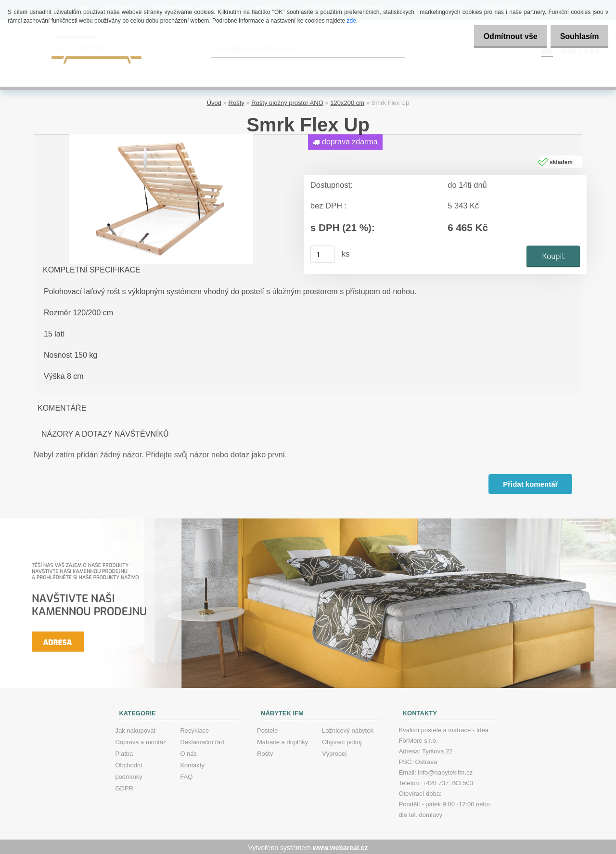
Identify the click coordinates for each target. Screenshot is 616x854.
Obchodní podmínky (128, 769)
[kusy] (323, 253)
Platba (124, 752)
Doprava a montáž (141, 740)
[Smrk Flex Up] (161, 136)
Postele (267, 729)
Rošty (237, 101)
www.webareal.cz (340, 846)
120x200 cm (347, 101)
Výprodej (334, 752)
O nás (188, 752)
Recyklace (194, 729)
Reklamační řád (202, 740)
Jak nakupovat (135, 729)
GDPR (124, 786)
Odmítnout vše (502, 36)
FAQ (186, 775)
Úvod (214, 101)
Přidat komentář (530, 482)
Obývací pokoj (342, 740)
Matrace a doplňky (282, 740)
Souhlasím (577, 36)
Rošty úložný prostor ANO (287, 101)
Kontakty (192, 763)
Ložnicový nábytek (348, 729)
